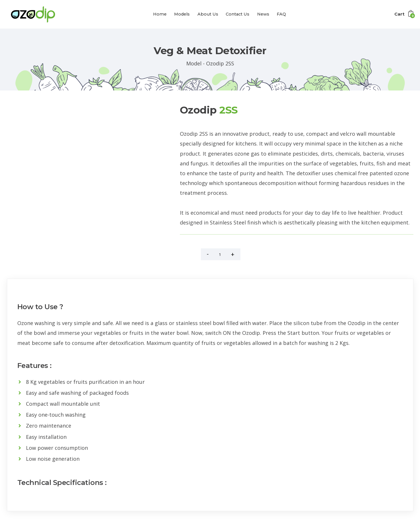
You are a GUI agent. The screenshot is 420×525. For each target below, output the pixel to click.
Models (182, 14)
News (263, 14)
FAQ (281, 14)
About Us (208, 14)
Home (160, 14)
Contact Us (238, 14)
